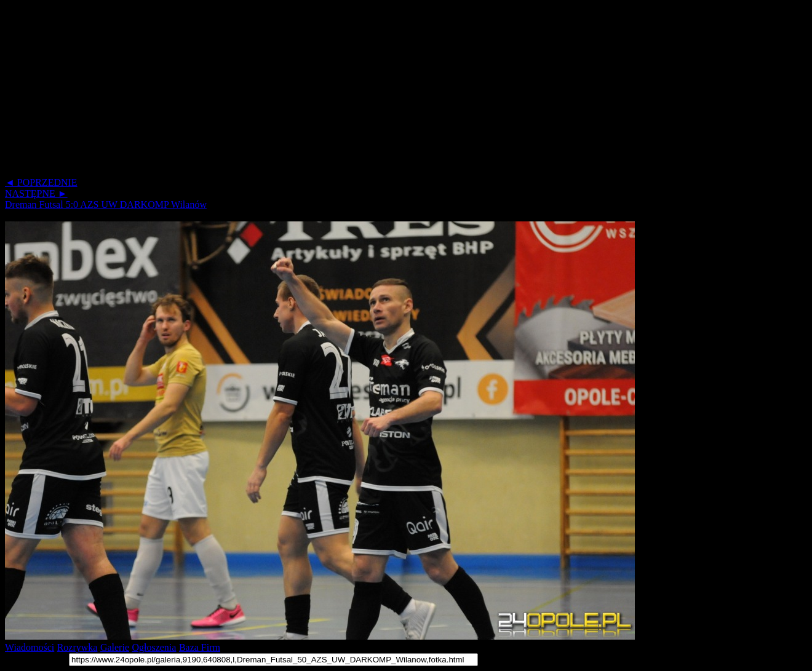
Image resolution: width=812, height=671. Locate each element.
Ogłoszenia (154, 647)
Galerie (115, 647)
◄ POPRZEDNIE (41, 182)
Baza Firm (200, 647)
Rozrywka (78, 647)
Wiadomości (30, 647)
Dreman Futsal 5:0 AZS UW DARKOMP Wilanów (106, 204)
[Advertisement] (374, 91)
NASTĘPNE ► (36, 193)
